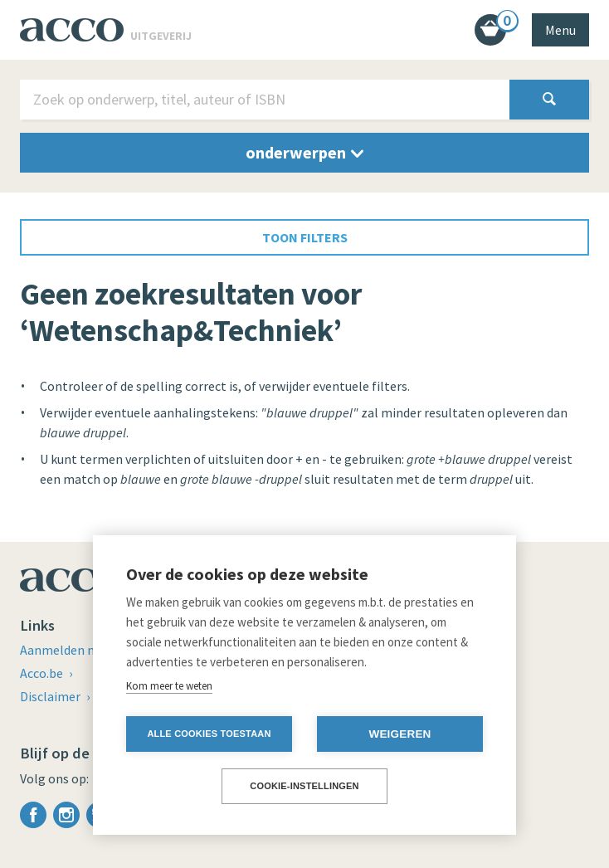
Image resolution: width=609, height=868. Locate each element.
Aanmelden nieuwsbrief (88, 650)
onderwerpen (304, 152)
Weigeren (400, 734)
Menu (560, 30)
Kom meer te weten (169, 686)
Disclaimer (51, 696)
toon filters (305, 237)
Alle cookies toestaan (209, 734)
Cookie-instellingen (304, 786)
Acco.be (43, 673)
